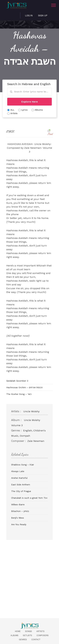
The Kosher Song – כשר (19, 394)
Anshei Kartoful (19, 478)
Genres (23, 639)
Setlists (27, 635)
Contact (36, 639)
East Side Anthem (21, 485)
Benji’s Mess (18, 518)
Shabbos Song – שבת (22, 465)
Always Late (18, 471)
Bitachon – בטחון (20, 511)
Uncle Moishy (31, 411)
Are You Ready (19, 524)
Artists (40, 631)
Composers (42, 635)
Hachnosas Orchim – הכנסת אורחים (24, 387)
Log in (29, 15)
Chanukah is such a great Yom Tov (29, 498)
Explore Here (30, 102)
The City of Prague (21, 491)
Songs (28, 631)
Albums (14, 635)
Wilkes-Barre (18, 504)
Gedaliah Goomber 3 (17, 381)
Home (18, 631)
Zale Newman (36, 441)
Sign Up (43, 15)
